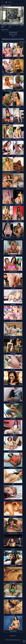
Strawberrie (13, 255)
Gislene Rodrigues (8, 90)
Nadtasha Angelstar (13, 451)
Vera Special (13, 321)
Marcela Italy (13, 566)
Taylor (18, 172)
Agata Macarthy (18, 123)
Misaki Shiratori (13, 517)
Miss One (13, 370)
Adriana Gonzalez (8, 74)
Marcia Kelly (13, 353)
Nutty (13, 500)
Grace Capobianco (8, 172)
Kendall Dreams (13, 468)
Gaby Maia (13, 304)
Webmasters (13, 636)
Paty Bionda (13, 419)
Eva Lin (8, 123)
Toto (8, 156)
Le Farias (8, 58)
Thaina (13, 615)
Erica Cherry (13, 337)
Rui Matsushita (8, 139)
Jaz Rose (13, 288)
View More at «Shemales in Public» (13, 39)
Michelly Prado (8, 237)
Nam (13, 598)
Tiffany (18, 107)
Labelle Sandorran (13, 533)
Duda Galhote (13, 582)
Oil (8, 221)
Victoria (18, 188)
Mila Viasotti (18, 139)
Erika (18, 237)
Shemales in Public (6, 5)
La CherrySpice (13, 402)
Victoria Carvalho (13, 272)
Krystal (18, 90)
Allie (13, 484)
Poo (13, 386)
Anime (8, 107)
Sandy (18, 58)
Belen (3, 27)
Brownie (13, 549)
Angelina (18, 74)
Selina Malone (13, 631)
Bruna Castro (18, 205)
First (8, 188)
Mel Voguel (18, 156)
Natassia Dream (18, 221)
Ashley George (8, 205)
